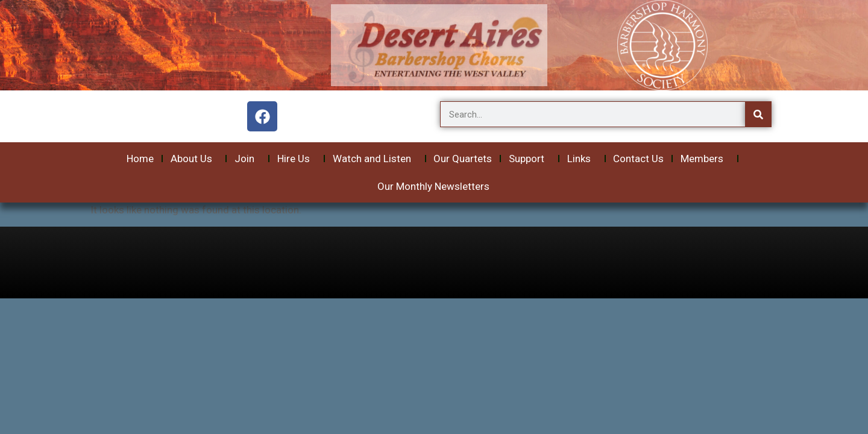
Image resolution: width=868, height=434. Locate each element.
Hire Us (297, 159)
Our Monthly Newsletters (433, 186)
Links (582, 159)
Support (530, 159)
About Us (194, 159)
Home (140, 159)
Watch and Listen (375, 159)
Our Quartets (463, 159)
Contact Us (638, 159)
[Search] (758, 114)
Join (247, 159)
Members (705, 159)
